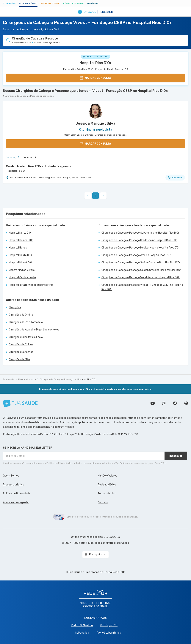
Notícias (93, 3)
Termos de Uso (107, 494)
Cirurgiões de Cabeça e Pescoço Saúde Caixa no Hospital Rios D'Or (141, 263)
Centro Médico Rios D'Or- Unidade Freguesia (39, 166)
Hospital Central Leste (22, 277)
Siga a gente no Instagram (164, 403)
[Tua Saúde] (20, 403)
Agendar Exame (50, 3)
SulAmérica (82, 633)
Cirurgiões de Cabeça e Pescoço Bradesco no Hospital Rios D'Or (139, 240)
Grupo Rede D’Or (114, 572)
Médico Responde (73, 3)
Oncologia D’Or (109, 625)
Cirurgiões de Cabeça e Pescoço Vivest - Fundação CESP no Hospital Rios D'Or (143, 287)
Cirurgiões (15, 307)
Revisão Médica (107, 485)
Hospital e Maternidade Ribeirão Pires (31, 285)
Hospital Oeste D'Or (21, 255)
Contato (103, 503)
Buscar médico (28, 3)
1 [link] (96, 196)
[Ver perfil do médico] (95, 111)
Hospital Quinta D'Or (21, 240)
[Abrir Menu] (6, 12)
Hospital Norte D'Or (20, 233)
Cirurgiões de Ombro (21, 315)
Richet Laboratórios (109, 633)
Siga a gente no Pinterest (186, 403)
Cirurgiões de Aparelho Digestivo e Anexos (34, 330)
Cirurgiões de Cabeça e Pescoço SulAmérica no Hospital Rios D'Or (140, 233)
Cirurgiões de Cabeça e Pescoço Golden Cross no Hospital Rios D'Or (141, 270)
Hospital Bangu (18, 248)
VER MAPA (175, 178)
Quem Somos (11, 476)
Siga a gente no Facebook (175, 403)
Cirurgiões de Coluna (21, 345)
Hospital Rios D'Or (95, 63)
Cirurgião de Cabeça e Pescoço (57, 379)
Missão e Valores (107, 476)
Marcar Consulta (27, 379)
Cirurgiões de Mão (19, 359)
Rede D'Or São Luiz (82, 625)
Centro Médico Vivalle (22, 270)
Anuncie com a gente (16, 503)
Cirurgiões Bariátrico (21, 352)
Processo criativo (14, 485)
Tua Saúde (10, 3)
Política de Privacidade (17, 494)
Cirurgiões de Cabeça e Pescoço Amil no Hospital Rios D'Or (136, 255)
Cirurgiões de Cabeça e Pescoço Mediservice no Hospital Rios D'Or (140, 248)
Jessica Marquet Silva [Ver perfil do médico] (95, 123)
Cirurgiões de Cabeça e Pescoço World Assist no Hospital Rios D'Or (141, 277)
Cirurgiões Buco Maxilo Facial (26, 337)
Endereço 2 (30, 157)
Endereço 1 (12, 157)
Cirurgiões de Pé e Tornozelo (26, 322)
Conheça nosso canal (153, 403)
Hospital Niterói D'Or (21, 263)
